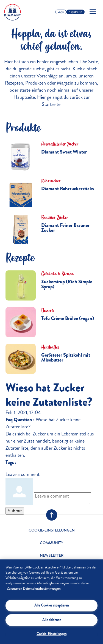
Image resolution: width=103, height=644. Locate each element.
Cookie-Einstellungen (52, 530)
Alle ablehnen (52, 620)
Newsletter (52, 555)
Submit (15, 511)
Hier (41, 97)
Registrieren (75, 12)
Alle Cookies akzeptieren (51, 605)
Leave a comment (23, 474)
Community (51, 543)
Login (61, 12)
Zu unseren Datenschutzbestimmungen (34, 589)
